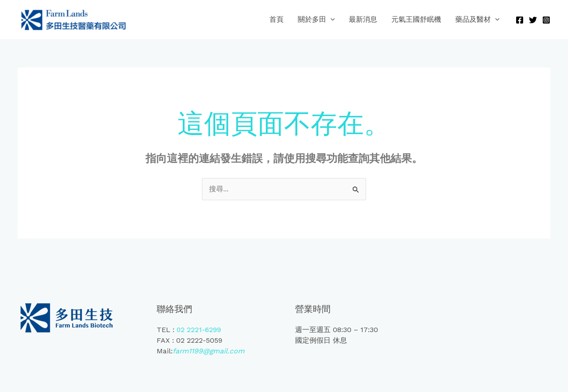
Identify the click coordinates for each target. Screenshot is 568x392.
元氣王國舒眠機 (416, 19)
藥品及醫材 (477, 20)
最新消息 (363, 19)
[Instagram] (546, 20)
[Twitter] (533, 20)
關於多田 (316, 20)
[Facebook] (520, 20)
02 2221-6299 (199, 330)
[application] (331, 20)
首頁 (276, 19)
